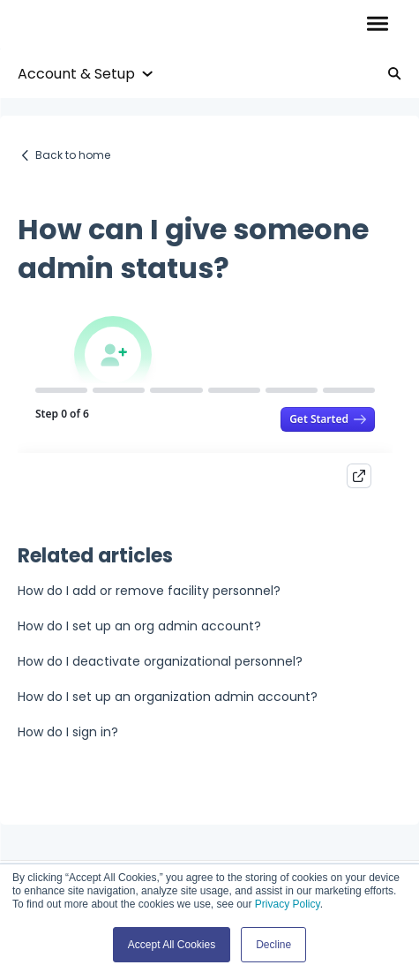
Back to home (73, 155)
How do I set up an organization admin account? (168, 697)
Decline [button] (273, 945)
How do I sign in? (68, 732)
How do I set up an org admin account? (139, 626)
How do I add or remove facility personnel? (149, 591)
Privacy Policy (288, 904)
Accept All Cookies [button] (172, 945)
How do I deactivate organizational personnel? (160, 661)
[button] (377, 25)
